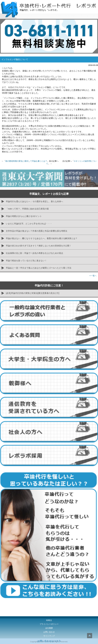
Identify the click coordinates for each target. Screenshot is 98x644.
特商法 (49, 620)
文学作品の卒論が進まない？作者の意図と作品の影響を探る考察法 (37, 231)
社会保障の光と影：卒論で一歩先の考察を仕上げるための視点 (34, 253)
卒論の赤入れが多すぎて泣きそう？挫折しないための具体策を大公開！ (39, 246)
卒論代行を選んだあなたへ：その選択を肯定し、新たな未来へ (34, 201)
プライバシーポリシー (49, 624)
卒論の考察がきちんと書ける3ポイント (24, 216)
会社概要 (49, 628)
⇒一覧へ (93, 276)
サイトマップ (49, 636)
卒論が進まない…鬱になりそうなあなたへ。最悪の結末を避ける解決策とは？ (42, 238)
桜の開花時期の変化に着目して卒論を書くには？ (26, 161)
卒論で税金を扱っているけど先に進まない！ (26, 261)
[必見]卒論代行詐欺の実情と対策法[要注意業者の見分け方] (33, 293)
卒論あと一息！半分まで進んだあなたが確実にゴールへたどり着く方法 (39, 268)
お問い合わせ (49, 632)
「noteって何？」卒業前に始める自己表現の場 (27, 209)
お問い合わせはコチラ (49, 641)
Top (90, 636)
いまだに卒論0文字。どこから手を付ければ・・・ (29, 224)
